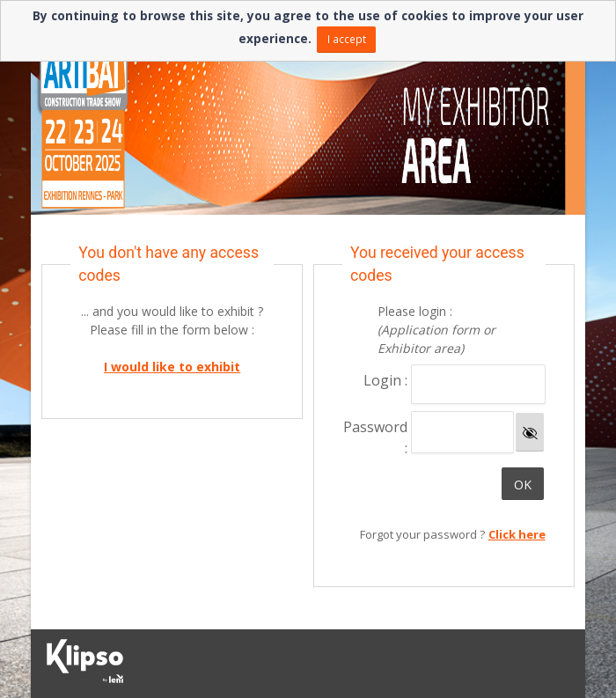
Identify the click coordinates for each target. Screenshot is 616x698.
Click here (517, 534)
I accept (347, 39)
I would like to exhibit (172, 367)
